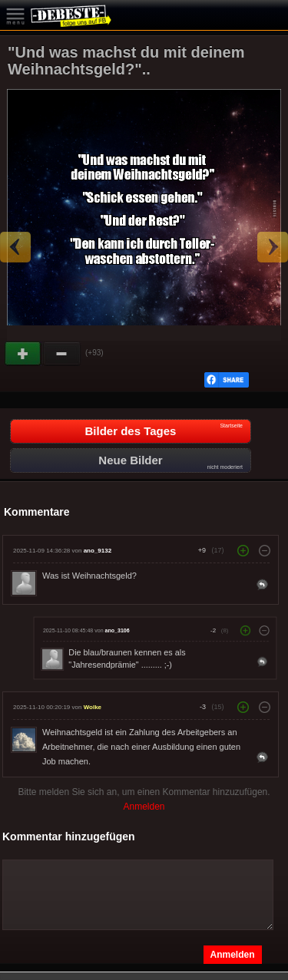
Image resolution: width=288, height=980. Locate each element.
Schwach (62, 354)
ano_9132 (98, 551)
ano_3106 (118, 631)
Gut (24, 354)
